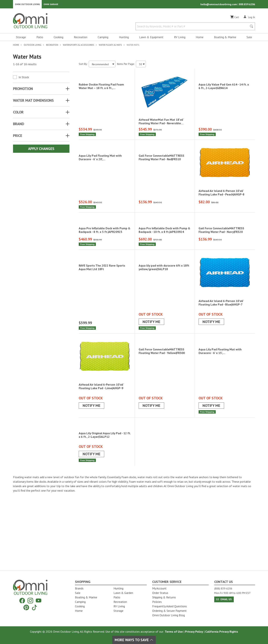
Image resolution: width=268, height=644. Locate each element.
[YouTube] (39, 601)
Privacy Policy (194, 632)
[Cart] (234, 18)
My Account (159, 588)
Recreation (81, 38)
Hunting (124, 38)
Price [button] (18, 137)
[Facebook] (22, 601)
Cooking (58, 38)
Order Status (160, 593)
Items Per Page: (126, 65)
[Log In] (249, 18)
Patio (40, 38)
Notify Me (151, 360)
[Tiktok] (34, 607)
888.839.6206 (247, 5)
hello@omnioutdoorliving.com (219, 5)
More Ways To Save (134, 640)
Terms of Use (174, 632)
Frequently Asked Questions (170, 606)
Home (200, 38)
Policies (157, 602)
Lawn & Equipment (151, 38)
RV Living (180, 38)
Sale (249, 38)
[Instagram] (30, 601)
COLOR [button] (18, 113)
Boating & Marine (225, 38)
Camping (103, 38)
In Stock (24, 78)
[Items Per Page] (141, 65)
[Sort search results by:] (102, 65)
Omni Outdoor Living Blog (169, 615)
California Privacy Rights (222, 632)
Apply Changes (41, 150)
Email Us (224, 599)
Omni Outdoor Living (27, 5)
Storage (21, 38)
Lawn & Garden (123, 593)
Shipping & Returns (164, 597)
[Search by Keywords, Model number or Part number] (193, 28)
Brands (79, 588)
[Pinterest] (26, 607)
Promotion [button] (23, 90)
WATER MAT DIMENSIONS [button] (33, 102)
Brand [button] (19, 125)
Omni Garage (51, 5)
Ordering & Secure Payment (169, 611)
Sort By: (83, 65)
